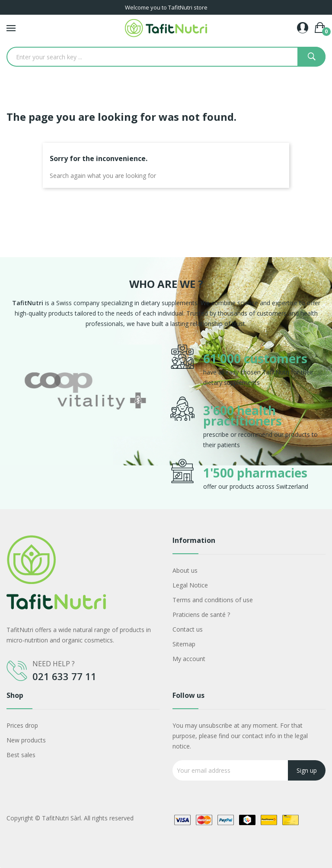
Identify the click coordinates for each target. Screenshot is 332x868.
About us (185, 570)
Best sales (21, 755)
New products (26, 740)
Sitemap (184, 644)
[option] (85, 418)
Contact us (188, 629)
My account (189, 659)
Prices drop (22, 725)
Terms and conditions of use (213, 600)
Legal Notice (190, 585)
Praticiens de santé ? (201, 615)
